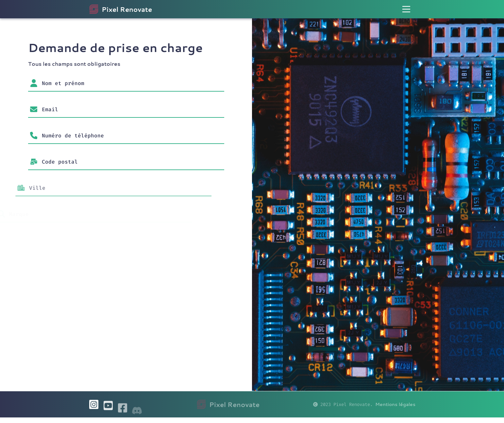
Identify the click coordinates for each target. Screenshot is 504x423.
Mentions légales (395, 410)
